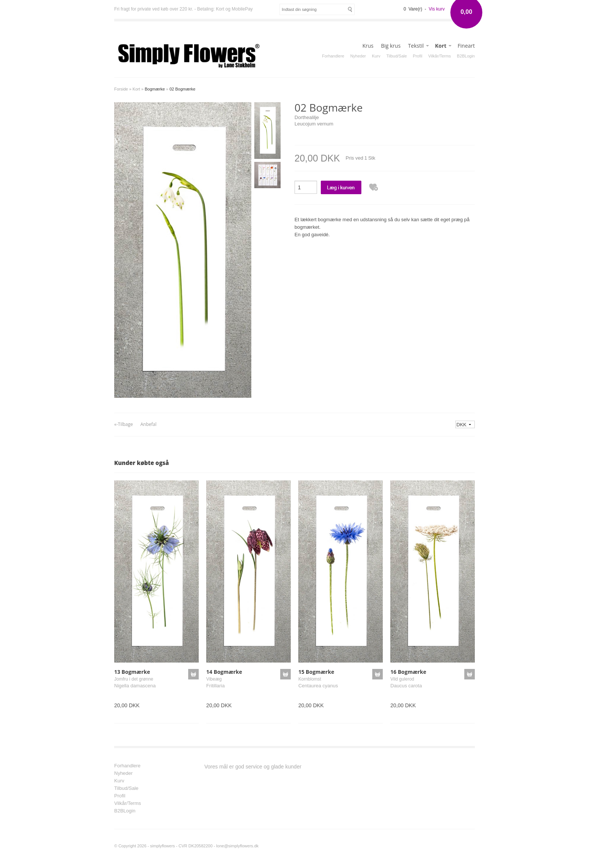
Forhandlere (333, 56)
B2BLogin (466, 56)
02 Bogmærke (182, 89)
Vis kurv (436, 9)
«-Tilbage (124, 424)
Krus (368, 46)
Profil (418, 56)
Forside (121, 89)
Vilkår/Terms (439, 56)
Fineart (466, 46)
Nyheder (358, 56)
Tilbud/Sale (397, 56)
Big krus (391, 46)
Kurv (376, 56)
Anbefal (149, 424)
